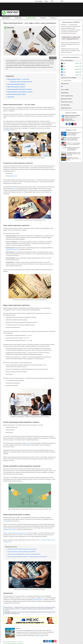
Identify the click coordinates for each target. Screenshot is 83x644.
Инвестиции (19, 18)
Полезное (44, 18)
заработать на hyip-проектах (10, 530)
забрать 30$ (78, 72)
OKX (64, 66)
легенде (5, 521)
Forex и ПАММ (65, 90)
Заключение (11, 97)
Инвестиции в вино (66, 108)
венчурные (14, 176)
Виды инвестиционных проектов (16, 87)
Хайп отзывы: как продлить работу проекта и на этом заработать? (24, 554)
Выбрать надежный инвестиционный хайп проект (15, 533)
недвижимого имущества (12, 249)
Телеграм (37, 636)
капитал (14, 189)
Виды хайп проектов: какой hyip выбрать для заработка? (22, 552)
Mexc (64, 75)
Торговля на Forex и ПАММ (68, 78)
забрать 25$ (78, 75)
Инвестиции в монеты (67, 102)
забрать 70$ (78, 63)
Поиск (46, 1)
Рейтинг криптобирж (66, 60)
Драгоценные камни (66, 99)
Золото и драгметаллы (67, 96)
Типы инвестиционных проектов (16, 84)
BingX (65, 72)
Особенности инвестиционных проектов (21, 82)
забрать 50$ (78, 66)
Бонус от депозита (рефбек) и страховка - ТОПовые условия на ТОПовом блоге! (27, 557)
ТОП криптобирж (32, 18)
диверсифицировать (38, 600)
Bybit (64, 63)
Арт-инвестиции (65, 105)
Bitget (65, 69)
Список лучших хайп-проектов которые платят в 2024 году (22, 549)
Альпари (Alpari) (67, 81)
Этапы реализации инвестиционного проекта (20, 89)
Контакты (53, 18)
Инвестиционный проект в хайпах (17, 94)
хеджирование (7, 130)
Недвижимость (65, 93)
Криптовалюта (7, 18)
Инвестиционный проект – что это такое (18, 79)
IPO (62, 87)
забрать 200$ (78, 69)
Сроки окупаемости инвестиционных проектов (20, 92)
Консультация (39, 1)
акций (28, 443)
